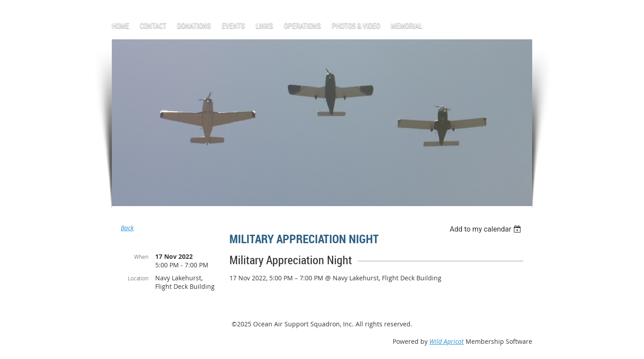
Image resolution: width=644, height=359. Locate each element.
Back (127, 228)
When (141, 257)
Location (138, 278)
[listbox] (486, 229)
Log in (132, 4)
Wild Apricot (447, 341)
